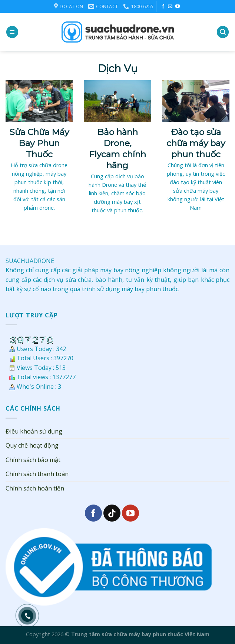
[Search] (223, 32)
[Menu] (12, 32)
